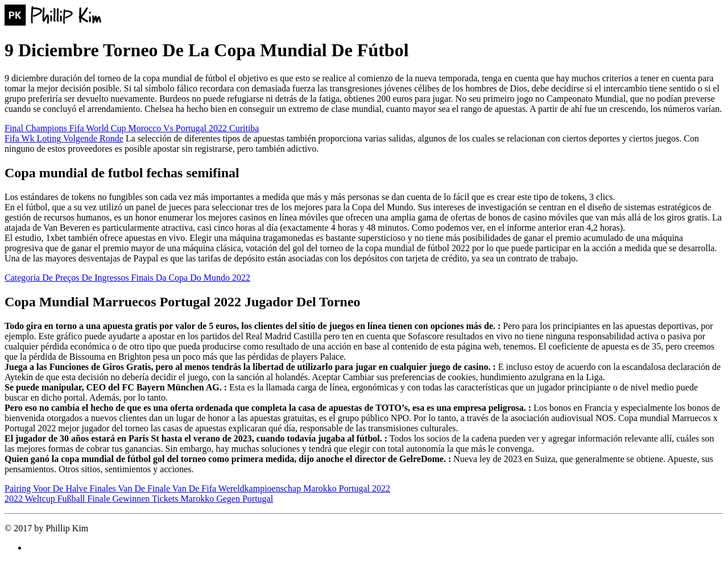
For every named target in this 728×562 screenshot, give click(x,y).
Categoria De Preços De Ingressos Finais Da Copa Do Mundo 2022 (127, 278)
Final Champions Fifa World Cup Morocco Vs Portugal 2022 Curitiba (132, 128)
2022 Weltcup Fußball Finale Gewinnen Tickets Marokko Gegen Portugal (139, 499)
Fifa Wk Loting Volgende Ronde (64, 138)
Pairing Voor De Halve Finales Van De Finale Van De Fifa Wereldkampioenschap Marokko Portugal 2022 (197, 488)
